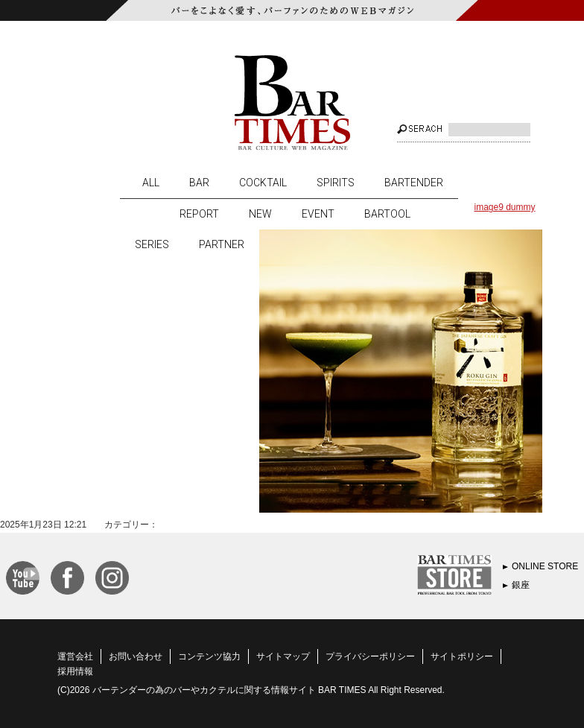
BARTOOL (387, 214)
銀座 (521, 585)
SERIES (152, 244)
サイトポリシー (462, 656)
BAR (199, 183)
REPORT (199, 214)
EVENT (318, 214)
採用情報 (75, 671)
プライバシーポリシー (370, 656)
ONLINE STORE (545, 566)
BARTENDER (414, 183)
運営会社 (75, 656)
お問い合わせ (136, 656)
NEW (260, 214)
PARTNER (222, 244)
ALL (151, 183)
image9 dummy (504, 207)
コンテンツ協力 (209, 656)
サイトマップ (283, 656)
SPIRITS (336, 183)
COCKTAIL (263, 183)
